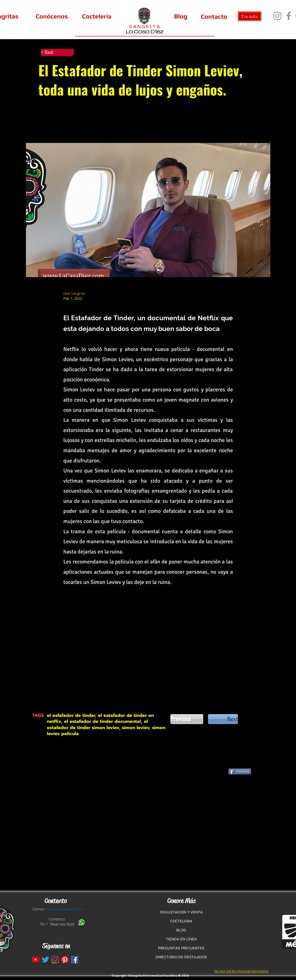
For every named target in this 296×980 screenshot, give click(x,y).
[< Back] (57, 53)
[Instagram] (277, 16)
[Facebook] (289, 16)
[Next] (223, 719)
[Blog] (181, 16)
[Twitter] (45, 960)
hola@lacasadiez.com (64, 909)
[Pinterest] (65, 960)
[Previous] (187, 719)
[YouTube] (36, 960)
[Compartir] (240, 771)
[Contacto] (214, 16)
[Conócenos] (52, 16)
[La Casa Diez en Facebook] (75, 960)
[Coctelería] (97, 16)
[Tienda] (250, 16)
